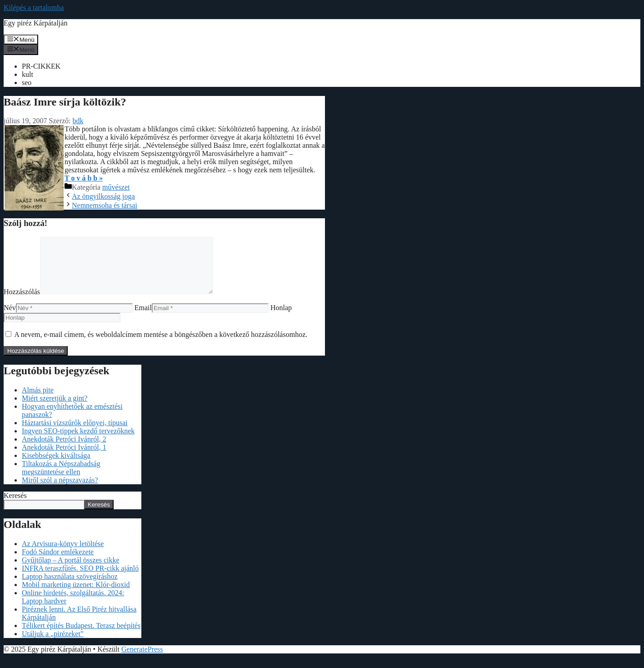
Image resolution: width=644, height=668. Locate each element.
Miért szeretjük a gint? (55, 409)
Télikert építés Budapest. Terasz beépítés (81, 636)
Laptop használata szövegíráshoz (70, 587)
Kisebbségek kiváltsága (56, 466)
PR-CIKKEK (41, 66)
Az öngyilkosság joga (103, 196)
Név (10, 319)
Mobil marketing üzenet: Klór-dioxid (76, 595)
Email (143, 319)
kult (27, 74)
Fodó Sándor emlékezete (58, 563)
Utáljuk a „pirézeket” (53, 645)
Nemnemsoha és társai (105, 205)
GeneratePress (142, 660)
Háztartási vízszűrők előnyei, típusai (75, 434)
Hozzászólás (22, 303)
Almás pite (38, 401)
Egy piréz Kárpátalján (35, 23)
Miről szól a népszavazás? (60, 491)
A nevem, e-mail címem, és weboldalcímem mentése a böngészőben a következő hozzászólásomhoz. (161, 345)
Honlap (281, 319)
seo (27, 83)
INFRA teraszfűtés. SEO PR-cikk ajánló (80, 579)
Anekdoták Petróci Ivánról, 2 (64, 450)
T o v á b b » (84, 178)
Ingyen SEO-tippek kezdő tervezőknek (78, 442)
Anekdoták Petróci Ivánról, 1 (64, 458)
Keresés (15, 506)
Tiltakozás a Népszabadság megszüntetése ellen (61, 479)
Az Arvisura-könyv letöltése (63, 555)
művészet (116, 187)
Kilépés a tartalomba (34, 8)
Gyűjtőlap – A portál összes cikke (71, 571)
